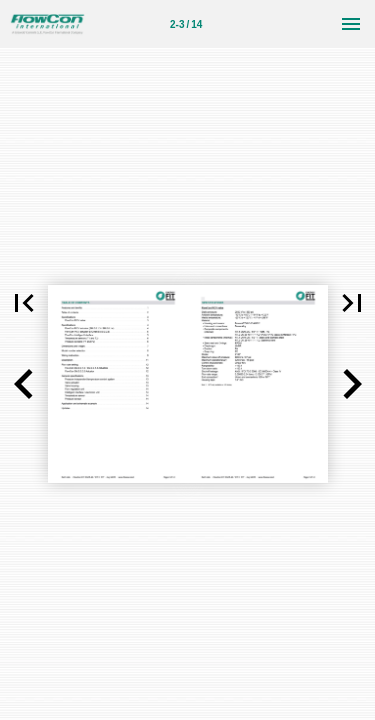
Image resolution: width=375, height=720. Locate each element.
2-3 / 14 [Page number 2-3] (186, 24)
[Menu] (351, 24)
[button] (24, 384)
